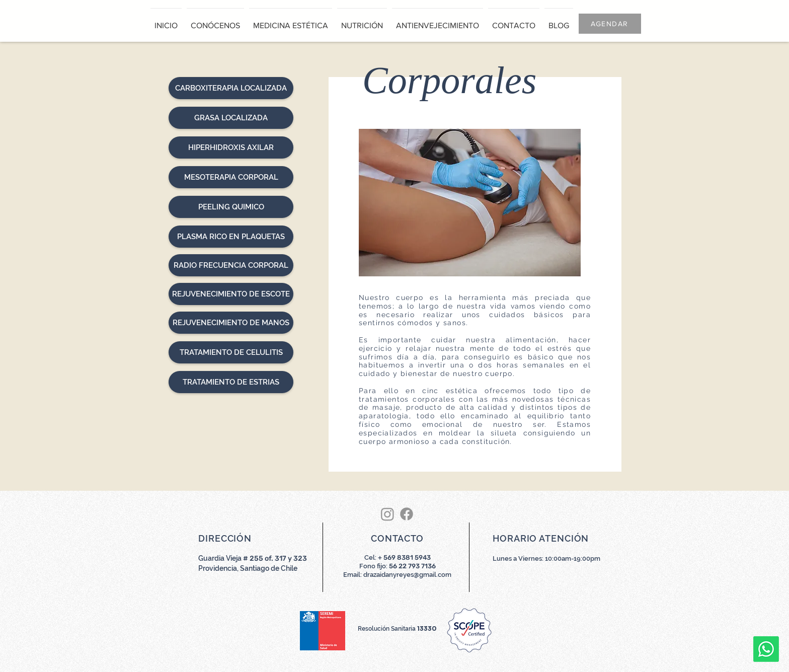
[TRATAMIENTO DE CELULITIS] (231, 352)
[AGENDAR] (610, 24)
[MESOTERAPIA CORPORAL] (231, 177)
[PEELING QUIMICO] (231, 207)
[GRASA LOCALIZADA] (231, 118)
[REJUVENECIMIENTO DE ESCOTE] (231, 294)
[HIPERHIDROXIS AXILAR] (231, 147)
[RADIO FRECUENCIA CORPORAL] (231, 265)
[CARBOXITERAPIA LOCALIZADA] (231, 88)
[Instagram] (387, 514)
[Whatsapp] (766, 649)
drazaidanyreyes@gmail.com (407, 575)
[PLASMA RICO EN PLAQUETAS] (231, 237)
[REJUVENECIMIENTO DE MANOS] (231, 323)
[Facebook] (407, 514)
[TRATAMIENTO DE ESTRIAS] (231, 382)
